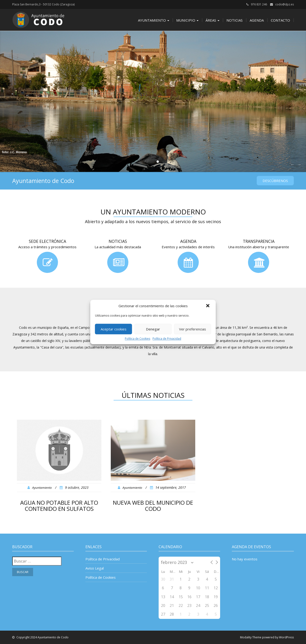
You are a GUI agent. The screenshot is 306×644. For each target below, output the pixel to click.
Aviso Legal (95, 568)
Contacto (280, 20)
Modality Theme (251, 637)
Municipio (187, 20)
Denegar (153, 329)
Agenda (257, 20)
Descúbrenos (275, 181)
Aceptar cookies (114, 329)
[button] (208, 306)
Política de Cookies (138, 339)
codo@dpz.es (285, 4)
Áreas (212, 20)
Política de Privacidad (167, 339)
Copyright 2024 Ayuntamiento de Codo (42, 637)
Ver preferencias (193, 329)
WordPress (286, 637)
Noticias (235, 20)
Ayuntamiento (154, 20)
